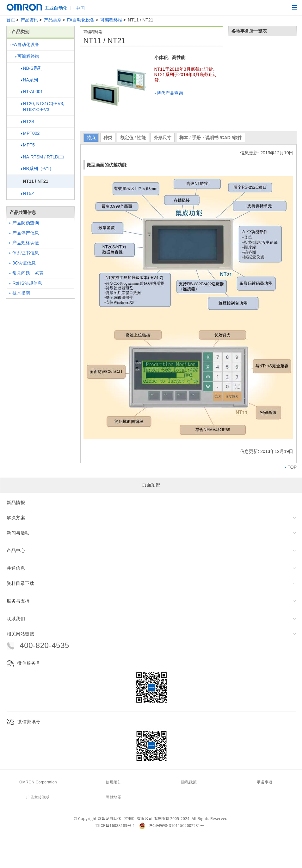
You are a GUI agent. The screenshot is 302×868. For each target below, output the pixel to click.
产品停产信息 (24, 233)
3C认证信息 (23, 263)
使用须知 (114, 782)
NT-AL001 (32, 92)
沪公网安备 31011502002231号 (172, 825)
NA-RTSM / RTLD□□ (42, 157)
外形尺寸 (163, 138)
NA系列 (30, 80)
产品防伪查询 (24, 223)
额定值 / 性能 (133, 138)
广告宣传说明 (38, 797)
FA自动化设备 (81, 20)
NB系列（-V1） (37, 169)
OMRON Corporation (38, 782)
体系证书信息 (24, 253)
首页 (11, 20)
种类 (108, 138)
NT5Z (28, 193)
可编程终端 (111, 20)
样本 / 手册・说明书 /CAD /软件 (211, 138)
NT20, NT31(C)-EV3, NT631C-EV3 (43, 107)
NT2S (28, 122)
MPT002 (31, 133)
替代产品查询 (169, 93)
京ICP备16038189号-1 (115, 825)
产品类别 (53, 20)
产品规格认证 (24, 243)
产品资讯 (29, 20)
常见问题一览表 (27, 273)
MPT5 (28, 145)
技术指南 (20, 293)
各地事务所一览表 (249, 31)
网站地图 (114, 797)
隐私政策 (189, 782)
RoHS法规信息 (26, 283)
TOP (291, 467)
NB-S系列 (32, 68)
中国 (80, 8)
